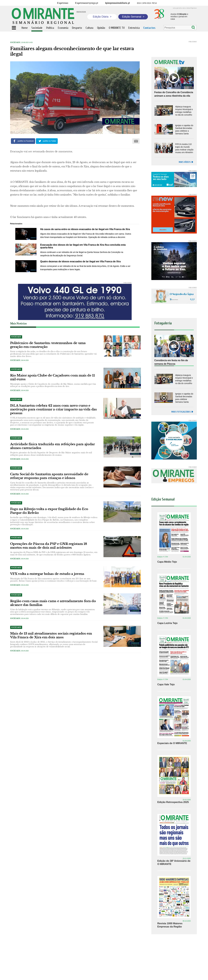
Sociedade (15, 42)
